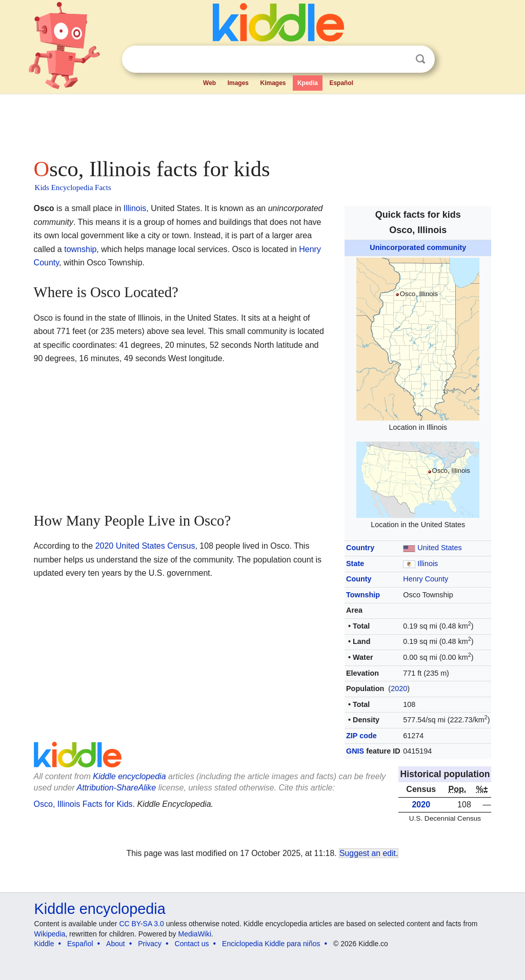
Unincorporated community (418, 247)
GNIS (355, 751)
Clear (399, 59)
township (80, 249)
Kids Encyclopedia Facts (73, 187)
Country (360, 548)
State (355, 564)
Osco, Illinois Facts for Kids (83, 804)
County (359, 579)
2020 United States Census (145, 546)
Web (209, 83)
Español (341, 83)
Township (363, 595)
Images (238, 83)
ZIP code (361, 736)
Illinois (428, 564)
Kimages (273, 83)
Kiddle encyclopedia (129, 776)
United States (439, 548)
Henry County (426, 579)
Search (420, 59)
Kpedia (308, 83)
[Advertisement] (262, 123)
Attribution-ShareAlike (117, 788)
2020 (399, 689)
